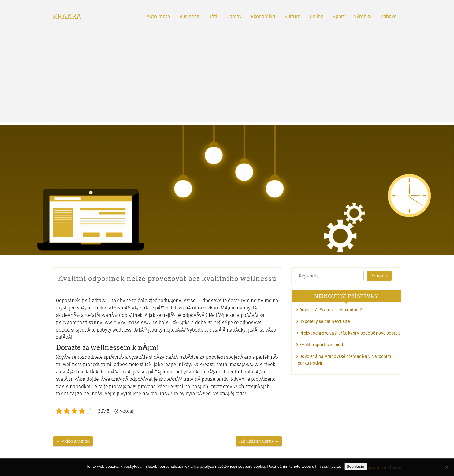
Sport (339, 16)
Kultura (292, 16)
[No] (446, 467)
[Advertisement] (227, 79)
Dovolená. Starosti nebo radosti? (331, 310)
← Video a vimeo (73, 441)
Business (189, 16)
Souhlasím (356, 466)
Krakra (67, 17)
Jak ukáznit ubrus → (259, 441)
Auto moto (158, 16)
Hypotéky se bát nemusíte (324, 321)
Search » (379, 275)
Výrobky (363, 16)
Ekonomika (263, 16)
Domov (234, 16)
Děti (213, 16)
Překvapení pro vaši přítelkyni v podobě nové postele (350, 333)
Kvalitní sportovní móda (322, 345)
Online (316, 16)
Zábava (389, 16)
